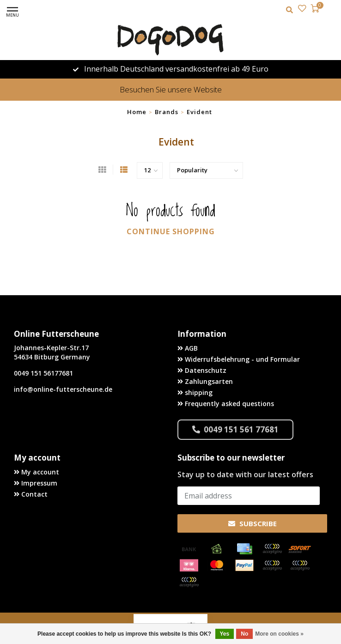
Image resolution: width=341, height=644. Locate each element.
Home (137, 112)
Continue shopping (171, 231)
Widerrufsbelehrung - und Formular (239, 359)
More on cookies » (279, 634)
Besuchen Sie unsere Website (171, 89)
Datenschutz (202, 370)
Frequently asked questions (226, 404)
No (244, 634)
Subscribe (253, 523)
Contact (31, 494)
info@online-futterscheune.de (63, 389)
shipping (195, 392)
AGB (188, 348)
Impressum (36, 483)
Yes (225, 634)
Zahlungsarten (205, 381)
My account (37, 472)
